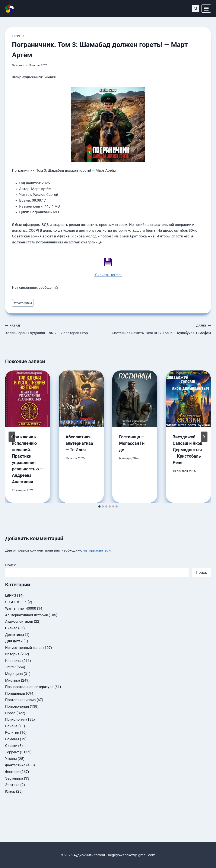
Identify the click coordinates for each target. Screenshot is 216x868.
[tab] (99, 506)
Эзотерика (14, 778)
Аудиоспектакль (19, 621)
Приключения (17, 706)
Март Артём (23, 303)
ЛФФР (10, 667)
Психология (15, 719)
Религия (12, 732)
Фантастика (15, 765)
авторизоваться (97, 550)
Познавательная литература (29, 687)
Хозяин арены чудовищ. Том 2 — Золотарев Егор (55, 329)
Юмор (10, 791)
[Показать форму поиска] (196, 9)
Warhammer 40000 (21, 608)
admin (20, 65)
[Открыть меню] (206, 9)
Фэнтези (12, 772)
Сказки (11, 746)
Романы (12, 739)
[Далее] (204, 437)
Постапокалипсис (20, 700)
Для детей (14, 641)
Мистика (13, 680)
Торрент (18, 36)
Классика (13, 661)
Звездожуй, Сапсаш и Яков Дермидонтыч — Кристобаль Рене (188, 450)
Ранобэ (11, 726)
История (12, 654)
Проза (10, 713)
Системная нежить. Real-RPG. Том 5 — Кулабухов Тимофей (161, 329)
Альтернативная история (26, 615)
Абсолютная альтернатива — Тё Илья (79, 443)
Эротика (12, 785)
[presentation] (28, 399)
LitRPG (11, 595)
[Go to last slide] (12, 437)
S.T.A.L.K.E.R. (16, 602)
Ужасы (11, 759)
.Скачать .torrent (108, 275)
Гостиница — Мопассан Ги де (132, 443)
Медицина (14, 674)
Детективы (15, 635)
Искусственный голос (24, 648)
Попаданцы (15, 693)
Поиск (10, 565)
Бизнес (11, 628)
